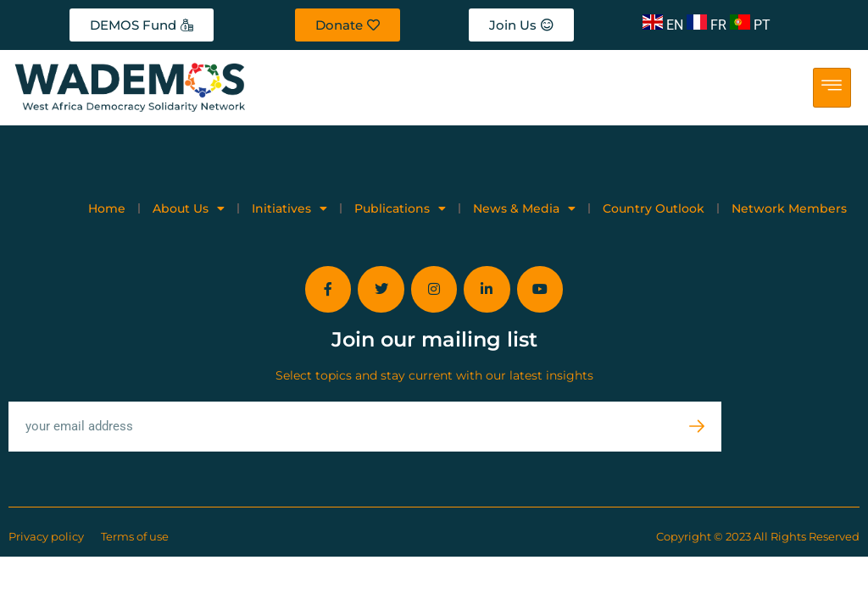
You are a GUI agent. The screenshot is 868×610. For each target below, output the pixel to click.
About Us (189, 208)
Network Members (789, 208)
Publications (400, 208)
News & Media (524, 208)
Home (107, 208)
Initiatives (289, 208)
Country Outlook (654, 208)
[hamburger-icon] (832, 88)
